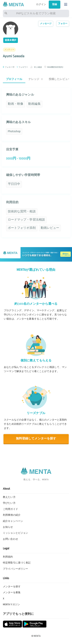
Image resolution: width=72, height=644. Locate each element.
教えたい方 (9, 497)
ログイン (41, 4)
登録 (55, 4)
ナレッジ (36, 79)
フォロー (63, 24)
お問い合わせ (10, 539)
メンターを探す (12, 587)
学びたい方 (9, 503)
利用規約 (8, 557)
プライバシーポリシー (15, 569)
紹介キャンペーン (13, 521)
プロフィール (14, 79)
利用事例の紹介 (12, 515)
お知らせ (8, 527)
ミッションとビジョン (15, 533)
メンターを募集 (12, 592)
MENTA (37, 636)
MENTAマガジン (11, 605)
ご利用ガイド (10, 509)
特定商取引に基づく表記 (17, 563)
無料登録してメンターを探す (36, 439)
